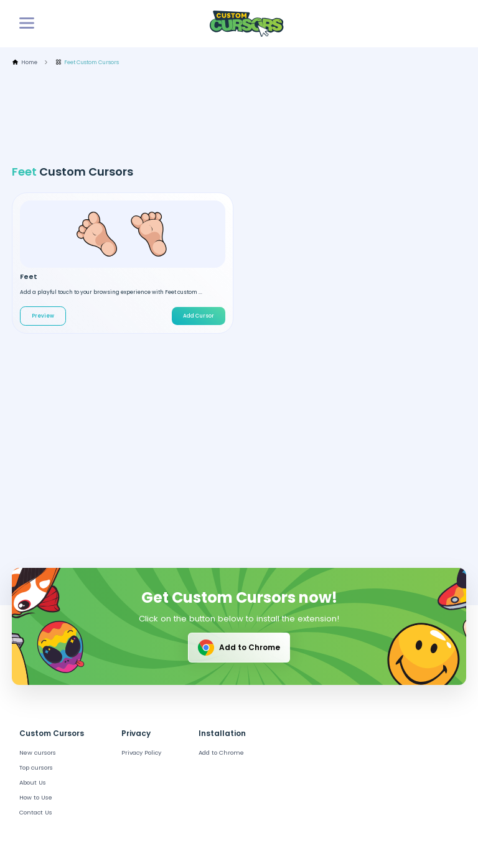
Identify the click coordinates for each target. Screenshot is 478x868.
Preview (43, 316)
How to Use (36, 797)
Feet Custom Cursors (87, 63)
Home (25, 63)
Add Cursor (199, 316)
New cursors (38, 752)
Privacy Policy (141, 752)
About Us (33, 782)
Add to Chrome (238, 648)
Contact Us (36, 812)
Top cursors (36, 767)
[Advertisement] (238, 116)
